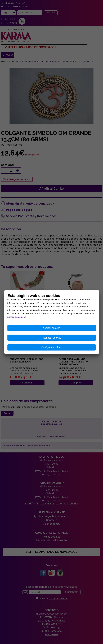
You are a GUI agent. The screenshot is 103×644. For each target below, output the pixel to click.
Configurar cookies (51, 347)
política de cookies (17, 317)
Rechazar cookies (51, 338)
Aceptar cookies (52, 328)
